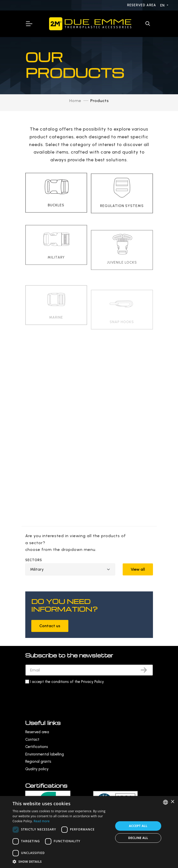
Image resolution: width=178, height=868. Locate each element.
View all (138, 569)
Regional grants (38, 761)
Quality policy (37, 769)
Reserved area (142, 5)
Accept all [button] (138, 826)
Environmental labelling (45, 754)
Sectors (34, 560)
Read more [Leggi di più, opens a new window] (42, 821)
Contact (32, 739)
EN (163, 5)
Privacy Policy (93, 682)
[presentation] (63, 697)
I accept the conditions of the (67, 682)
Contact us (50, 626)
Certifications (37, 747)
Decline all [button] (138, 838)
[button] (61, 862)
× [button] (172, 802)
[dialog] (89, 832)
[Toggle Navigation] (29, 24)
